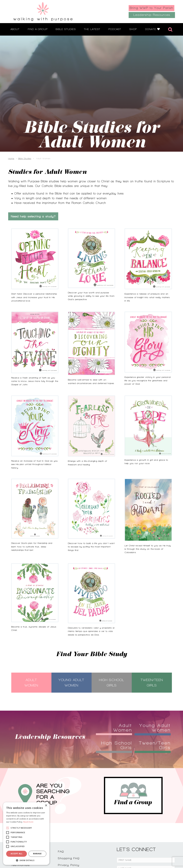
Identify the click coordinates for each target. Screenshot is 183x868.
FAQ (61, 851)
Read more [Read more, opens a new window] (28, 822)
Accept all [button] (17, 854)
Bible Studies (25, 159)
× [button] (46, 806)
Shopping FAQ (69, 858)
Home (11, 159)
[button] (26, 860)
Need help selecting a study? (33, 216)
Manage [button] (37, 854)
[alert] (26, 834)
